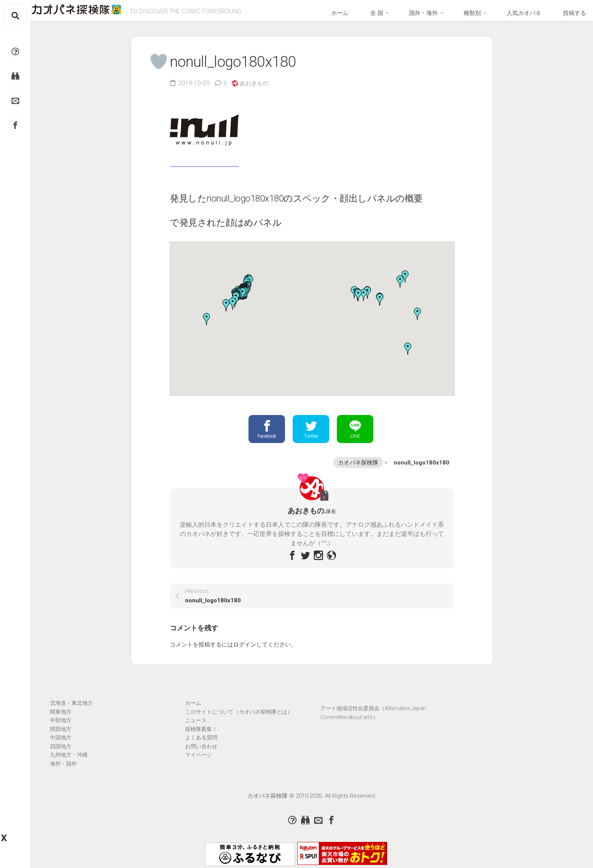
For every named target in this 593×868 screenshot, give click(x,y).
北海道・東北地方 (71, 710)
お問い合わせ (201, 753)
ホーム (381, 16)
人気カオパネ (525, 16)
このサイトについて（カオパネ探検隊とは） (239, 719)
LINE (355, 435)
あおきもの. (256, 88)
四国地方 (61, 753)
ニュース (196, 727)
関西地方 (61, 736)
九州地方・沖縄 (69, 762)
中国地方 (61, 744)
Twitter (311, 435)
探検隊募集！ (201, 736)
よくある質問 (201, 744)
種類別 (483, 16)
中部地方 (61, 727)
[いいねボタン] (157, 67)
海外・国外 (63, 770)
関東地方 (61, 719)
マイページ (199, 762)
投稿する (565, 16)
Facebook (267, 435)
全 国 (406, 16)
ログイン (245, 651)
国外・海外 (443, 16)
